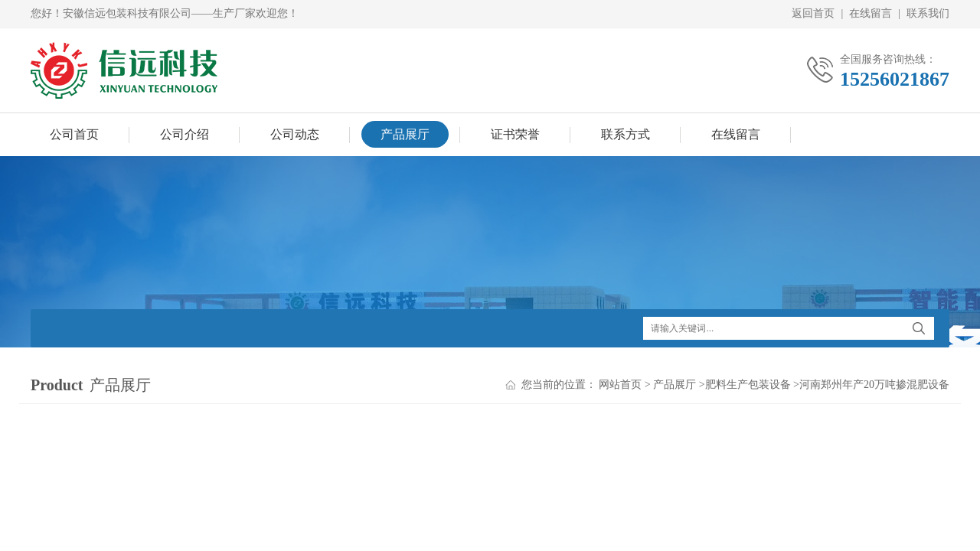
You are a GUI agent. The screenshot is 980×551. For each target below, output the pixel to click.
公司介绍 (185, 134)
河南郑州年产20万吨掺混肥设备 (874, 385)
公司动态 (295, 134)
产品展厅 (405, 134)
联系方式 (626, 134)
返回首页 (813, 13)
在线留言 (871, 13)
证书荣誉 (515, 134)
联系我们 (928, 13)
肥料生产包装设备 (748, 385)
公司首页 (74, 134)
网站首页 (620, 385)
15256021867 (895, 79)
